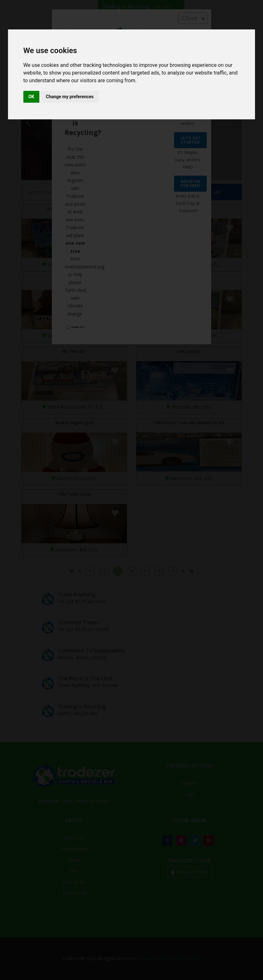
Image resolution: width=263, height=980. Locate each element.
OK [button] (32, 97)
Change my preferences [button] (70, 97)
